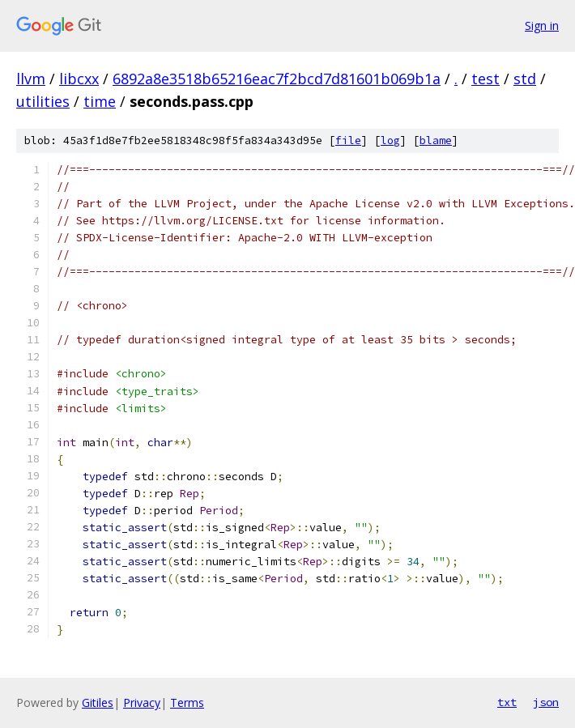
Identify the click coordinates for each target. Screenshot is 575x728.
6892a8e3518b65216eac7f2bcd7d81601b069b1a (277, 79)
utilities (43, 101)
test (486, 79)
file (348, 140)
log (390, 140)
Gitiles (98, 702)
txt (507, 702)
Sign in (542, 26)
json (546, 702)
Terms (187, 702)
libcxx (79, 79)
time (100, 101)
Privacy (142, 702)
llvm (31, 79)
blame (436, 140)
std (525, 79)
